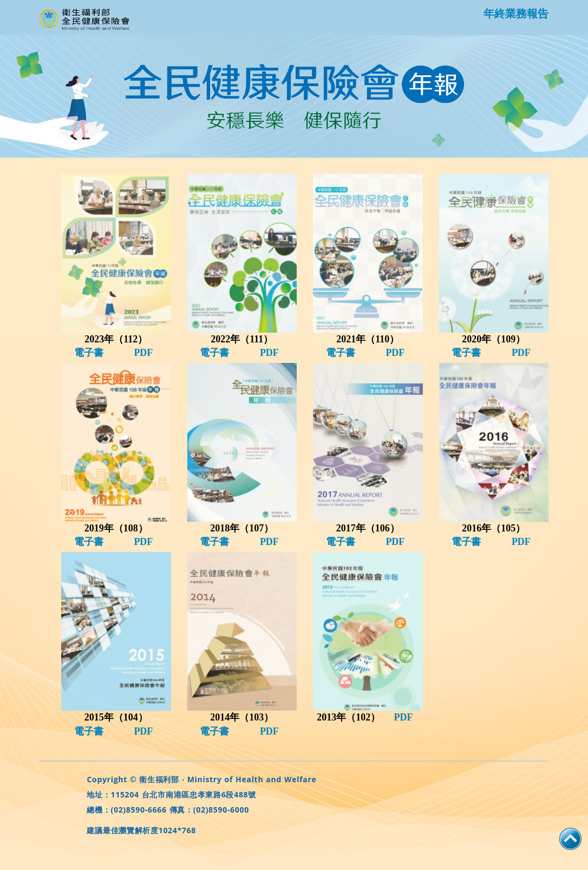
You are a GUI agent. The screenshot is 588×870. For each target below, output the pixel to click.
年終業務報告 (516, 13)
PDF (143, 353)
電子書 (89, 353)
